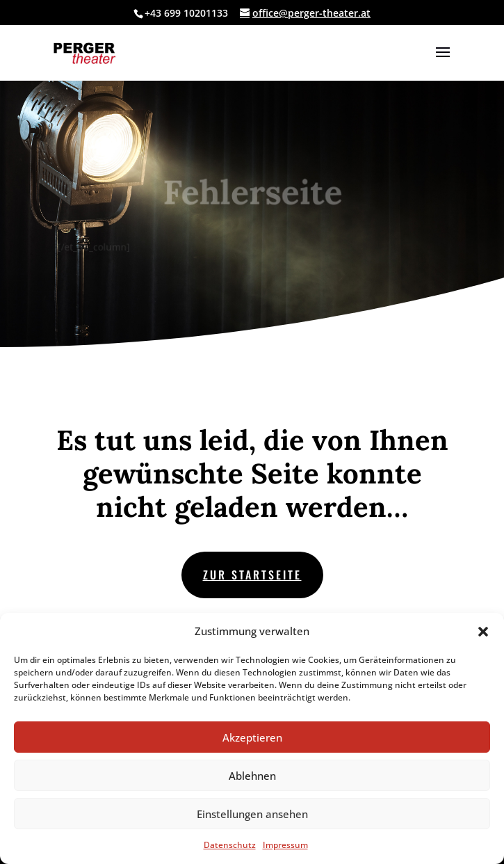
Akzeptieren (252, 737)
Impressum (285, 845)
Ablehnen (252, 776)
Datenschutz (230, 845)
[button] (483, 632)
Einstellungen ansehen (252, 814)
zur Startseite (252, 575)
